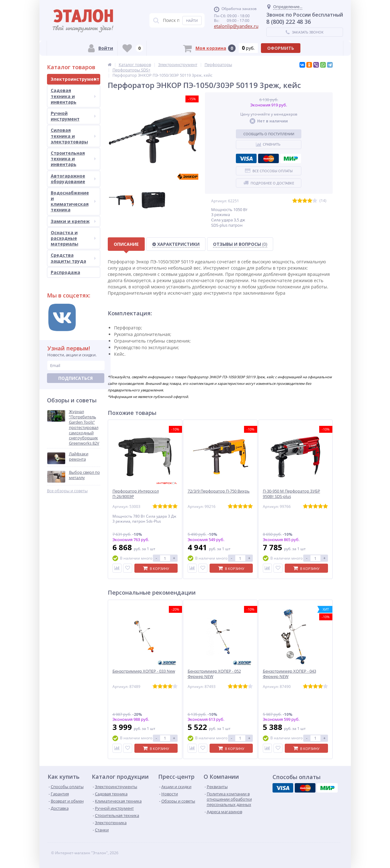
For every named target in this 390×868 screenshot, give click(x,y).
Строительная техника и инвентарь (73, 159)
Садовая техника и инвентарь (73, 96)
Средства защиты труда (73, 258)
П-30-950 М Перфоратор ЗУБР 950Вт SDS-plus (291, 494)
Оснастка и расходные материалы (73, 238)
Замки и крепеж (73, 221)
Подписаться (75, 378)
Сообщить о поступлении (269, 134)
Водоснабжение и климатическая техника (73, 201)
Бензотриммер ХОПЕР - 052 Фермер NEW (214, 674)
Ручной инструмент (73, 116)
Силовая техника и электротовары (73, 136)
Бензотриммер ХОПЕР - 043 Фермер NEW (289, 674)
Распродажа (65, 272)
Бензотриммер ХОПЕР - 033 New (144, 671)
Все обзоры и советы (67, 491)
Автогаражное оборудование (73, 179)
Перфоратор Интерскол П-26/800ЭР (136, 494)
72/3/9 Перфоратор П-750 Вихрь (219, 491)
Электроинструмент (75, 79)
